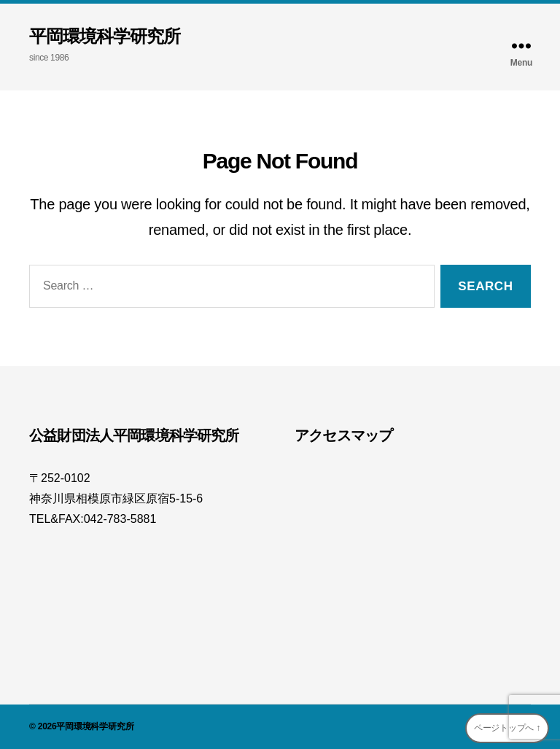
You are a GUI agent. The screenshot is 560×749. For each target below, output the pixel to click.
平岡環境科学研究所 (105, 36)
